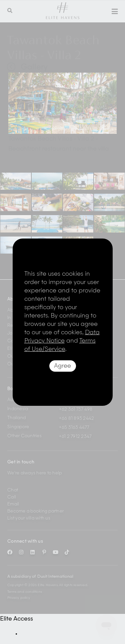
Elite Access (16, 619)
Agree (62, 366)
